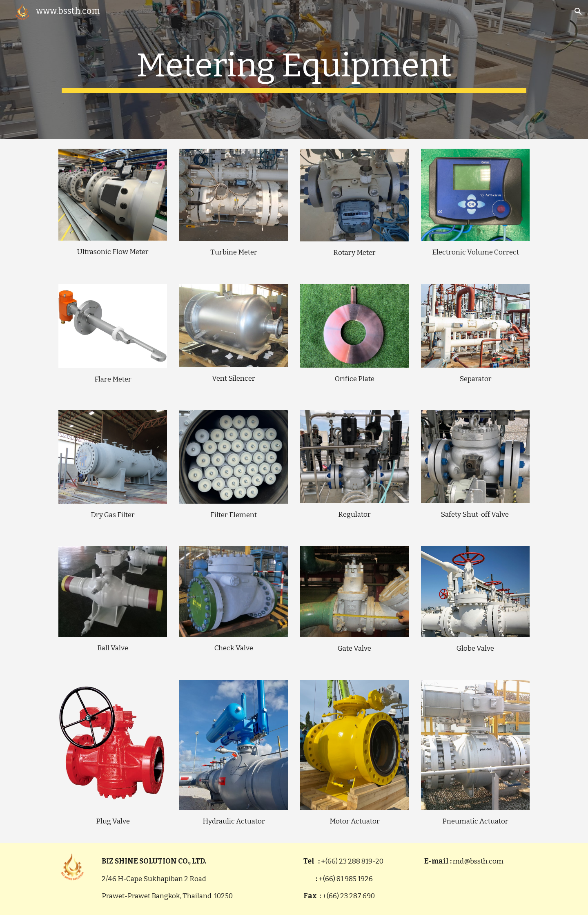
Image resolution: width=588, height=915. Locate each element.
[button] (578, 11)
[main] (294, 69)
